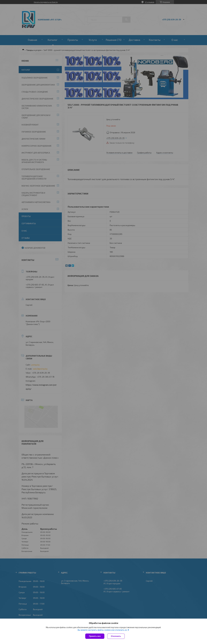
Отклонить (116, 636)
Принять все (95, 636)
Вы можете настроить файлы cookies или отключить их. (102, 630)
